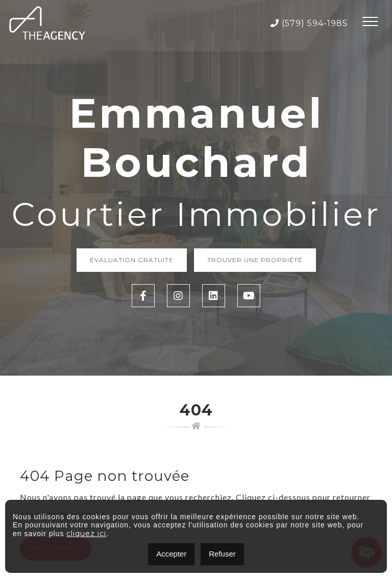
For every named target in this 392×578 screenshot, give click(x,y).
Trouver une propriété (255, 260)
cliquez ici (86, 534)
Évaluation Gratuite (132, 260)
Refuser (222, 554)
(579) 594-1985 (309, 23)
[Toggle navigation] (370, 23)
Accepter (171, 554)
